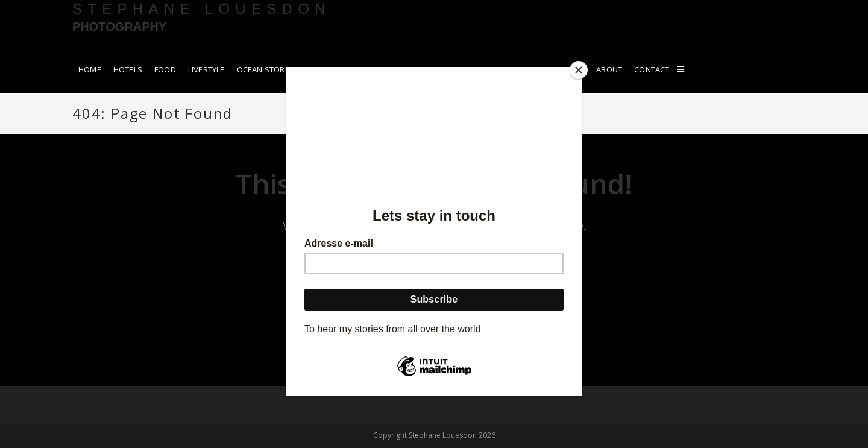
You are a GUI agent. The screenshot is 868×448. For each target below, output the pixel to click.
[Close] (579, 70)
